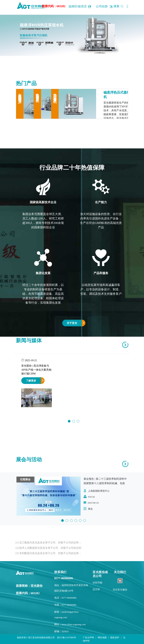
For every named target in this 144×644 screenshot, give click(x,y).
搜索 (119, 6)
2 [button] (74, 421)
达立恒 (96, 589)
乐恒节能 (97, 583)
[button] (127, 6)
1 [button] (69, 421)
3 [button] (78, 421)
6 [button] (85, 521)
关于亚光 (72, 323)
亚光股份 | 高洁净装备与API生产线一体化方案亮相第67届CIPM (36, 370)
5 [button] (80, 521)
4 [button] (76, 521)
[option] (72, 35)
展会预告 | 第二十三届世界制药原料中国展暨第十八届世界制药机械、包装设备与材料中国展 (105, 483)
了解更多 (31, 381)
